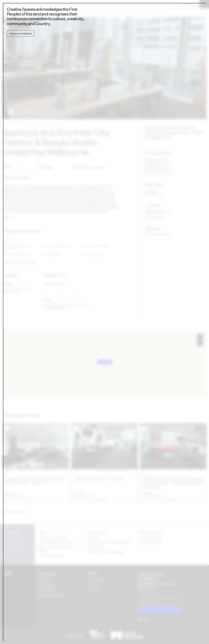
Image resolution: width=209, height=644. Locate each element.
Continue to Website (20, 34)
